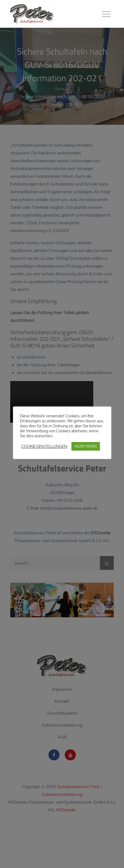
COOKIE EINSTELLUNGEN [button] (44, 446)
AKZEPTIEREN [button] (86, 446)
